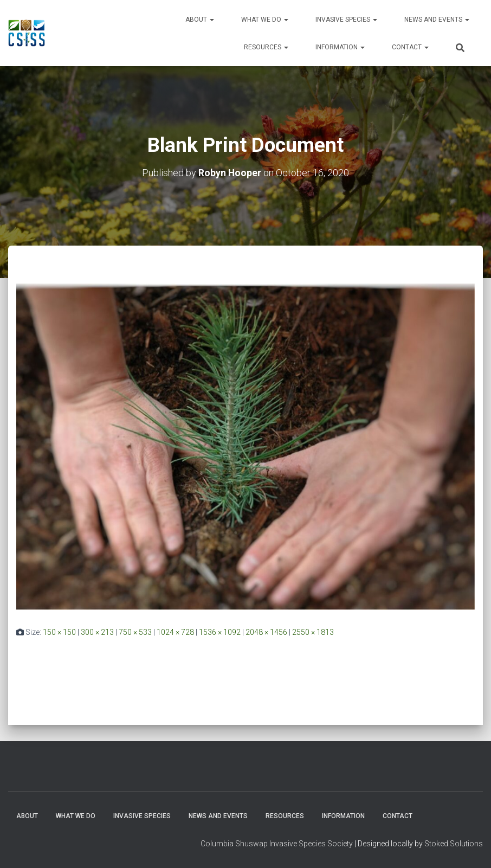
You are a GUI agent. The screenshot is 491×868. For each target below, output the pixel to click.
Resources (266, 47)
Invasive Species (346, 20)
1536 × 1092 (220, 632)
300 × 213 (97, 632)
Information (340, 47)
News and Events (437, 20)
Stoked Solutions (454, 844)
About (200, 20)
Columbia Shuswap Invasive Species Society (277, 844)
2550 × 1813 (313, 632)
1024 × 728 (175, 632)
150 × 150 (59, 632)
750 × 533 (135, 632)
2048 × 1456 (266, 632)
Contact (410, 47)
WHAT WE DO (265, 20)
